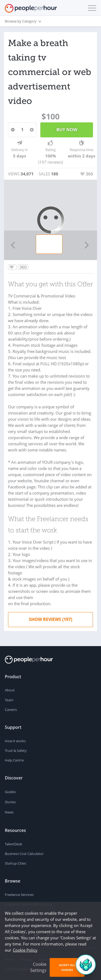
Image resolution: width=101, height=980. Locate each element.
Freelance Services (19, 895)
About (10, 690)
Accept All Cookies (67, 967)
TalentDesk (13, 844)
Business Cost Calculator (24, 854)
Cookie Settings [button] (38, 967)
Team (9, 700)
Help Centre (14, 760)
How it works (15, 741)
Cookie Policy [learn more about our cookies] (25, 950)
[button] (91, 8)
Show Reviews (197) (50, 619)
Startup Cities (15, 863)
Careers (11, 710)
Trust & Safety (16, 751)
